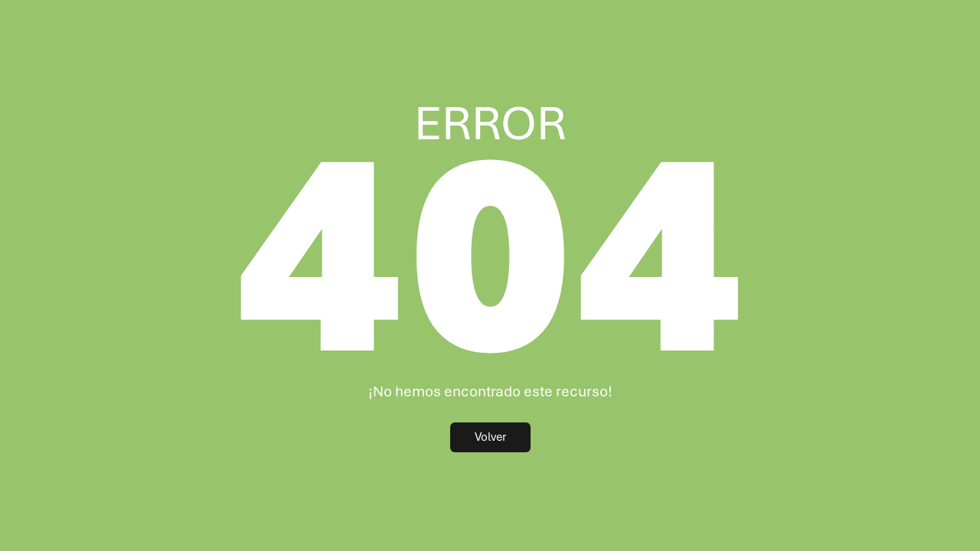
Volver (490, 437)
